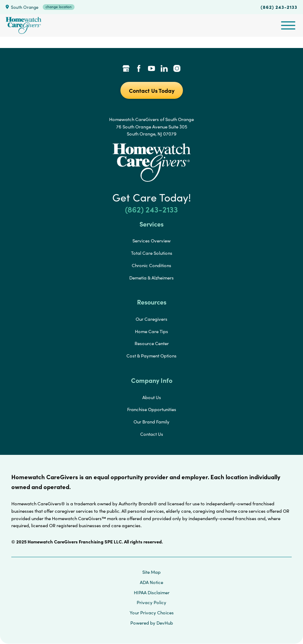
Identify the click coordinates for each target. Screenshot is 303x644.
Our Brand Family (151, 422)
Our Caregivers (151, 319)
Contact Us (152, 434)
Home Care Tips (151, 331)
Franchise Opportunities (152, 409)
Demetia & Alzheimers (151, 278)
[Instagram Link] (177, 69)
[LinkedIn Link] (164, 69)
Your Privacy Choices (152, 613)
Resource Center (152, 343)
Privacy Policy (151, 602)
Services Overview (151, 241)
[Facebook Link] (139, 69)
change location (59, 7)
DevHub (165, 623)
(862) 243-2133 (279, 7)
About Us (152, 397)
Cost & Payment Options (151, 356)
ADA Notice (151, 582)
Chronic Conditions (151, 265)
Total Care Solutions (152, 253)
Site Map (151, 572)
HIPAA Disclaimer (152, 592)
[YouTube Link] (151, 69)
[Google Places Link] (126, 69)
